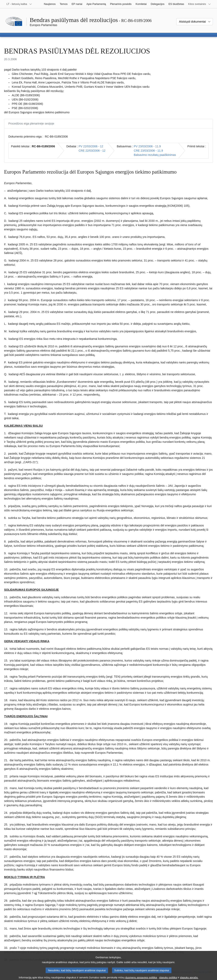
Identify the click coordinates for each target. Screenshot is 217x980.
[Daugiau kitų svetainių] (200, 4)
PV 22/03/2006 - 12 (91, 146)
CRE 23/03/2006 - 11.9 (148, 151)
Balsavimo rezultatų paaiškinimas (155, 155)
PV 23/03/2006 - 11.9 (147, 146)
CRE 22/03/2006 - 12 (92, 151)
